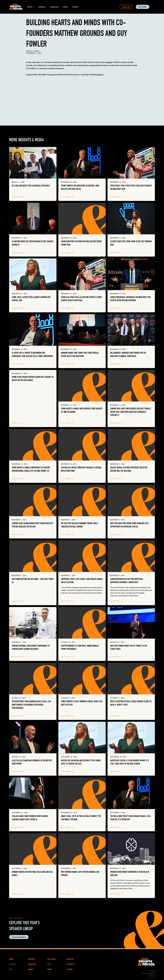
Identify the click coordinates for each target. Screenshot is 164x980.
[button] (31, 7)
